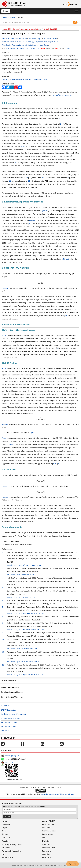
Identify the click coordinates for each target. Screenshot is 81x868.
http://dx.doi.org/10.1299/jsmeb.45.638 (21, 575)
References (7, 549)
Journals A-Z (6, 824)
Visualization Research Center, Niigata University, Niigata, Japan (25, 45)
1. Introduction (9, 103)
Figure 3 (5, 368)
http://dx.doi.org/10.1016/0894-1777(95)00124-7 (24, 565)
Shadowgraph (28, 80)
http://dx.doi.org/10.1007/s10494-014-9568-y (23, 662)
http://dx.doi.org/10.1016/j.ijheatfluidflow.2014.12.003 (26, 675)
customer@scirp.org (12, 756)
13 (29, 181)
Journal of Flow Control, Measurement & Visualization (21, 29)
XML (38, 48)
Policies (46, 841)
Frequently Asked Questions (11, 718)
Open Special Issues (10, 688)
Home (5, 18)
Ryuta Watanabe (8, 39)
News (44, 837)
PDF (27, 48)
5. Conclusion (9, 469)
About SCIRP (49, 821)
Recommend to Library (9, 727)
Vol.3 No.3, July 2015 (49, 29)
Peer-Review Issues (49, 831)
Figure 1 (44, 211)
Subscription (6, 848)
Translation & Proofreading (11, 851)
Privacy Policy (47, 857)
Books (4, 831)
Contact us (5, 731)
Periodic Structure (40, 80)
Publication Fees (48, 824)
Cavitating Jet (7, 80)
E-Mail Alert (5, 706)
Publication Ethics (49, 848)
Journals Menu (9, 681)
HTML (33, 48)
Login (6, 11)
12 (10, 181)
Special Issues (47, 834)
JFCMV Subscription (8, 710)
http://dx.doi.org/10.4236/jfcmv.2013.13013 (22, 597)
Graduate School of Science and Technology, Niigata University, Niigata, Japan (30, 42)
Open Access (47, 845)
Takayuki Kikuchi (21, 39)
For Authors (46, 828)
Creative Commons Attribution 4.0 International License (57, 794)
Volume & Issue (7, 857)
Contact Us (6, 837)
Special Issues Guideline (12, 697)
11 (68, 178)
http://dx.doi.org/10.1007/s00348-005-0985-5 (23, 649)
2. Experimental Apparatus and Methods (22, 202)
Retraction (46, 854)
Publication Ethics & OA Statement (13, 714)
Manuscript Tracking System (12, 845)
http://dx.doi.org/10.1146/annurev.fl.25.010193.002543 (26, 630)
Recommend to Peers (9, 722)
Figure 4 (5, 438)
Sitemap (5, 834)
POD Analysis (17, 80)
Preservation (47, 851)
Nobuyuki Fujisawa (51, 39)
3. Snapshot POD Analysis (15, 268)
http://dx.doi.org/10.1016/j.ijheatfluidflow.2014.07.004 (26, 613)
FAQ (3, 854)
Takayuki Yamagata (35, 39)
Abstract (5, 53)
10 (43, 178)
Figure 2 (5, 335)
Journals (13, 18)
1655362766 (9, 762)
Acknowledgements (12, 527)
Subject (4, 828)
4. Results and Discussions (16, 324)
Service (5, 841)
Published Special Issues (12, 692)
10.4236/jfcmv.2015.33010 (15, 48)
